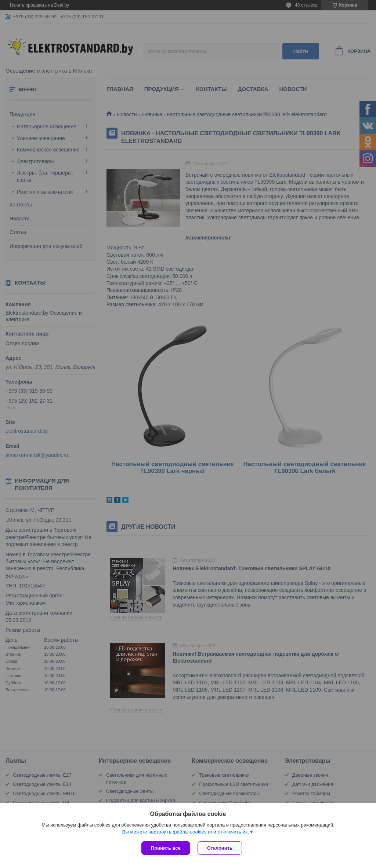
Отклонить (220, 848)
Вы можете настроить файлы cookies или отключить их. (185, 832)
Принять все (166, 848)
